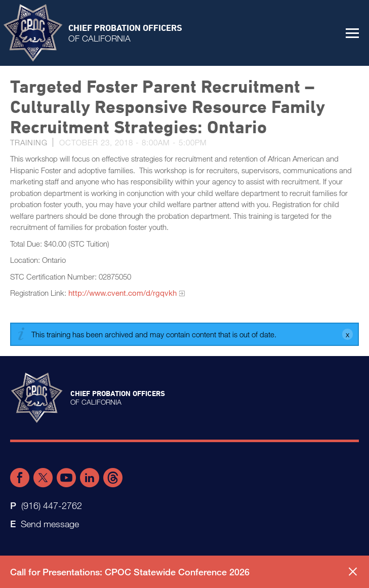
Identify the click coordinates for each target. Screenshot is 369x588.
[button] (352, 33)
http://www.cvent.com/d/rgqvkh (122, 293)
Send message (50, 524)
